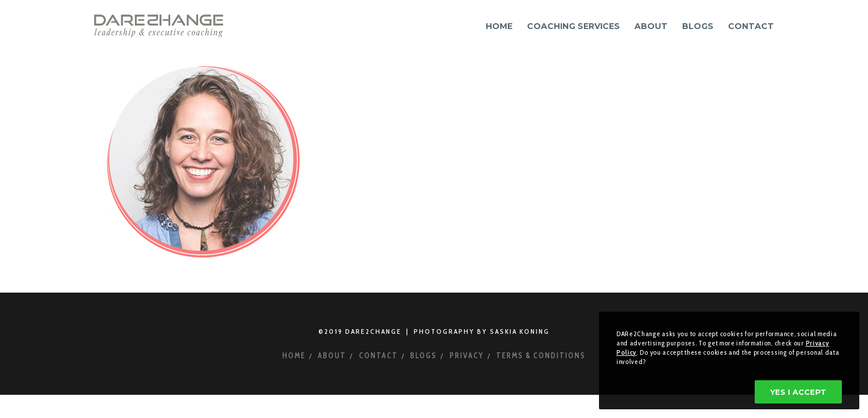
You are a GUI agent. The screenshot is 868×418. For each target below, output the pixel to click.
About (332, 356)
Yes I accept (798, 392)
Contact (379, 356)
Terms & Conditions (541, 356)
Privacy (467, 356)
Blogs (424, 356)
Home (294, 356)
